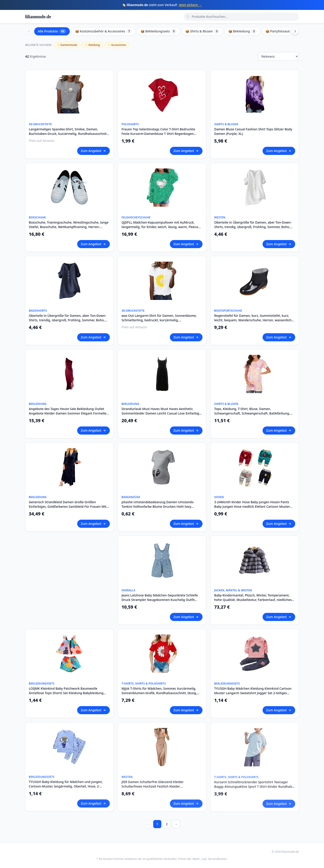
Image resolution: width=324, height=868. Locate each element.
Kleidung (92, 45)
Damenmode (67, 45)
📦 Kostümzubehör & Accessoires (103, 31)
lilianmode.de (38, 17)
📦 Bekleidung (242, 31)
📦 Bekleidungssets (159, 31)
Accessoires (117, 45)
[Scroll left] (29, 31)
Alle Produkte (52, 31)
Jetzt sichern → (191, 5)
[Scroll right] (295, 31)
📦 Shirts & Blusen (202, 31)
